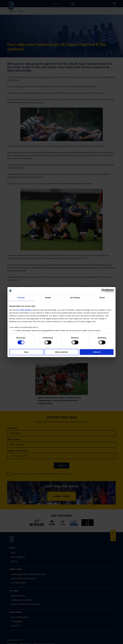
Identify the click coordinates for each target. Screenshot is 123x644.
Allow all (97, 352)
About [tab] (102, 298)
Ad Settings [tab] (75, 298)
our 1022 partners (24, 310)
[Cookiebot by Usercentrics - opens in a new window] (103, 291)
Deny (26, 352)
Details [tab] (48, 298)
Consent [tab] (21, 298)
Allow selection (61, 352)
